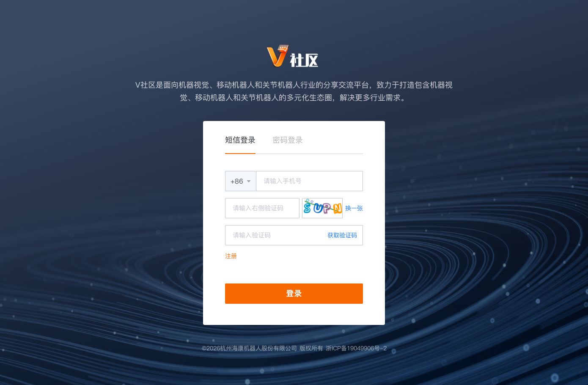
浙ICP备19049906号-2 (356, 348)
